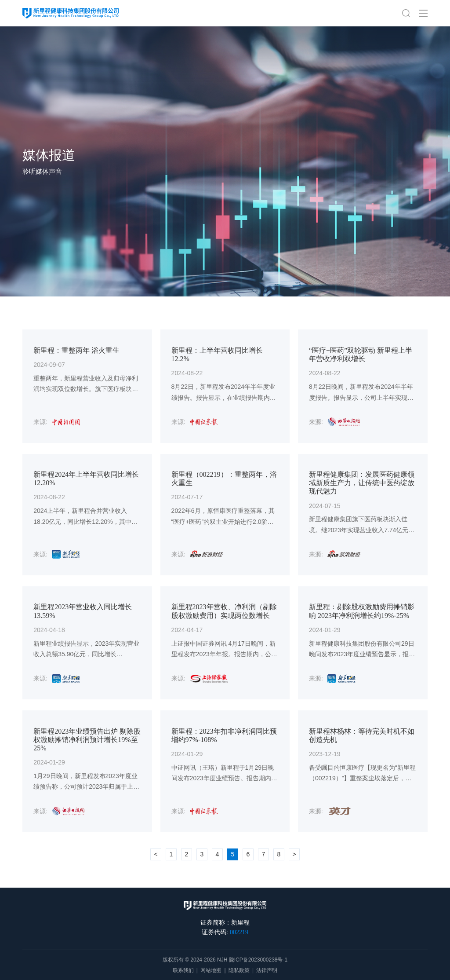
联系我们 (183, 970)
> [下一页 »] (294, 854)
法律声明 (267, 970)
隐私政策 (239, 970)
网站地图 (211, 970)
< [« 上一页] (156, 854)
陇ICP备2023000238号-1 (258, 960)
